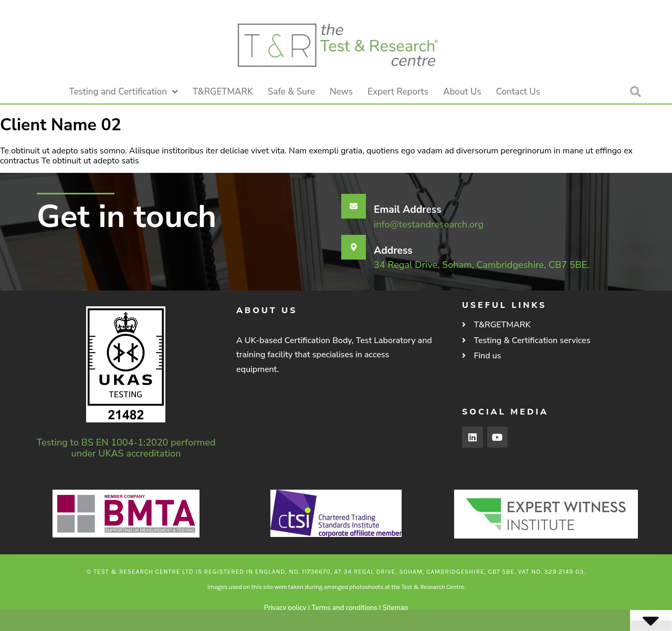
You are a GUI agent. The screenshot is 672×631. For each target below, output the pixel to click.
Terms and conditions (345, 608)
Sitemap (395, 608)
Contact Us (518, 92)
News (341, 92)
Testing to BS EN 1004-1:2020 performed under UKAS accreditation (126, 448)
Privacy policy (285, 608)
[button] (636, 92)
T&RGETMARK (223, 92)
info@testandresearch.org (429, 224)
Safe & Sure (291, 92)
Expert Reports (398, 92)
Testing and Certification (124, 92)
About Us (462, 92)
